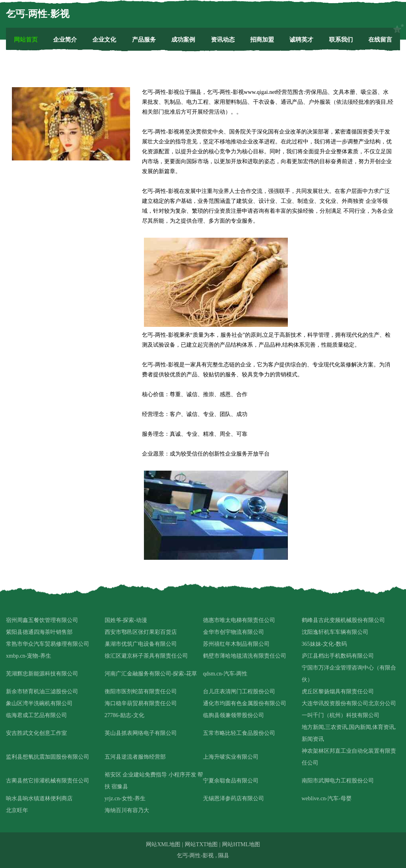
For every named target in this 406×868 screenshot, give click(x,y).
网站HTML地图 (241, 844)
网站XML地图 (163, 844)
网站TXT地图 (201, 844)
